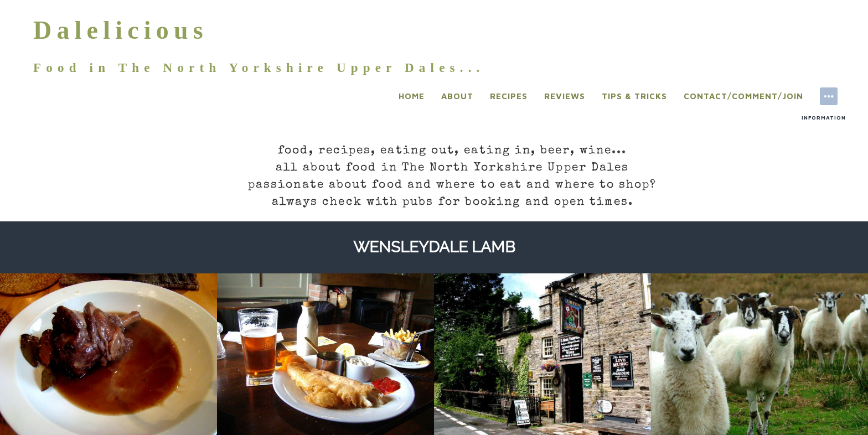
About (457, 96)
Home (412, 96)
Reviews (565, 96)
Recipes (509, 96)
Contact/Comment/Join (743, 96)
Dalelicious (121, 30)
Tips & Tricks (634, 96)
